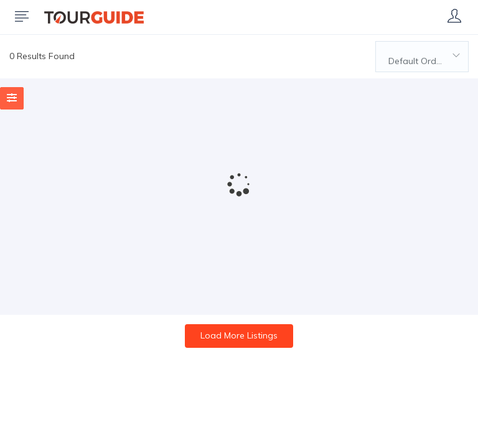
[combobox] (422, 57)
